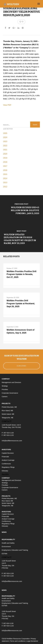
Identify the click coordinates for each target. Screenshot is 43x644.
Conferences (6, 464)
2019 (5, 158)
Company (6, 379)
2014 (5, 178)
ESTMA (4, 554)
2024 (5, 137)
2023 (5, 142)
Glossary (5, 471)
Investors (6, 450)
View (5, 105)
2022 (5, 146)
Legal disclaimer (32, 641)
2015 (5, 174)
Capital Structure (8, 453)
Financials (5, 457)
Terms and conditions (18, 641)
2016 (5, 170)
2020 (5, 154)
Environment (6, 547)
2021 (5, 150)
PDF (9, 105)
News (4, 532)
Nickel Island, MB (8, 414)
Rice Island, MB (7, 411)
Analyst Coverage (8, 460)
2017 (5, 166)
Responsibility (8, 539)
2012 (5, 187)
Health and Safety (8, 543)
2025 (5, 133)
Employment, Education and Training (15, 550)
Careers (5, 397)
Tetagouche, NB (7, 418)
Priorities (5, 389)
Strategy (5, 386)
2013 (5, 183)
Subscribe (22, 366)
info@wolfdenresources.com (12, 441)
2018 (5, 162)
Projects (6, 403)
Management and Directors (11, 382)
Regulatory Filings (8, 467)
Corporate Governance (10, 393)
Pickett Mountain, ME (9, 407)
